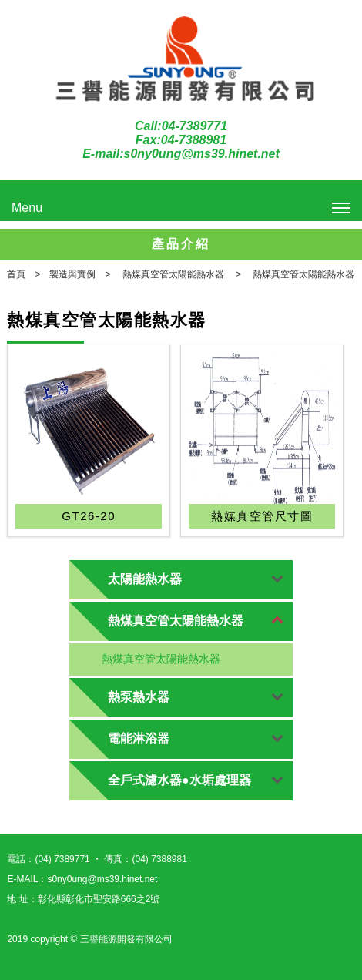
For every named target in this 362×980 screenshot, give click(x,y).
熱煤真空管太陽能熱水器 (161, 659)
